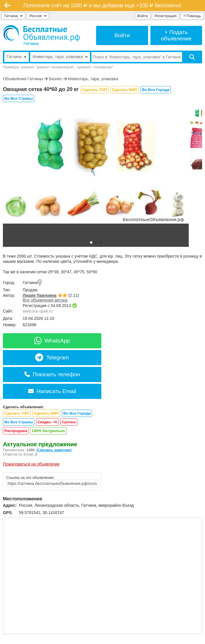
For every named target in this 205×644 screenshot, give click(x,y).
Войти (143, 16)
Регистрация (166, 16)
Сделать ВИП (124, 90)
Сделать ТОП (95, 90)
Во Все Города (156, 90)
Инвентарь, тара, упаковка (93, 79)
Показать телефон (52, 374)
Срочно (69, 422)
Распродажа (16, 431)
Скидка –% (47, 422)
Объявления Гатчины (23, 79)
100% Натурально (48, 431)
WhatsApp (52, 341)
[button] (91, 242)
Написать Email (52, 391)
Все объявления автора (45, 300)
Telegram (52, 357)
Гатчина (13, 16)
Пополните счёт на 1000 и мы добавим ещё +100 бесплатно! (102, 6)
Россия (38, 16)
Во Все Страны (19, 98)
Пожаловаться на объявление (31, 464)
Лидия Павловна (39, 295)
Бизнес (55, 79)
